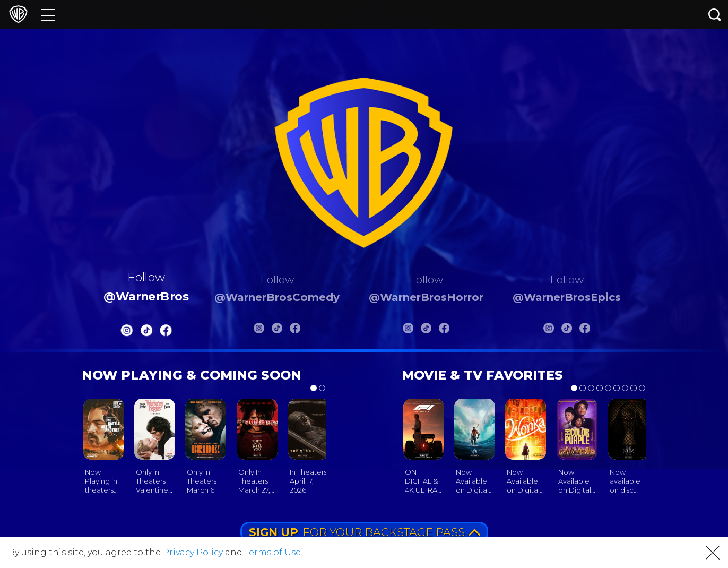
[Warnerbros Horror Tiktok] (426, 330)
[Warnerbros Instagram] (127, 333)
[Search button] (715, 15)
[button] (713, 553)
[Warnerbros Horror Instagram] (408, 330)
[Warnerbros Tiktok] (146, 333)
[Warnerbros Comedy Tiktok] (277, 330)
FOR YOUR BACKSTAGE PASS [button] (365, 532)
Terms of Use (273, 552)
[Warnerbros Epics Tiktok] (567, 330)
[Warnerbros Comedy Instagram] (259, 330)
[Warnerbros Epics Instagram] (549, 330)
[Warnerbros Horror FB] (444, 330)
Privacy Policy (193, 552)
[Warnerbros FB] (166, 333)
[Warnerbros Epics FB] (585, 330)
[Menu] (48, 15)
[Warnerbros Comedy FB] (295, 330)
